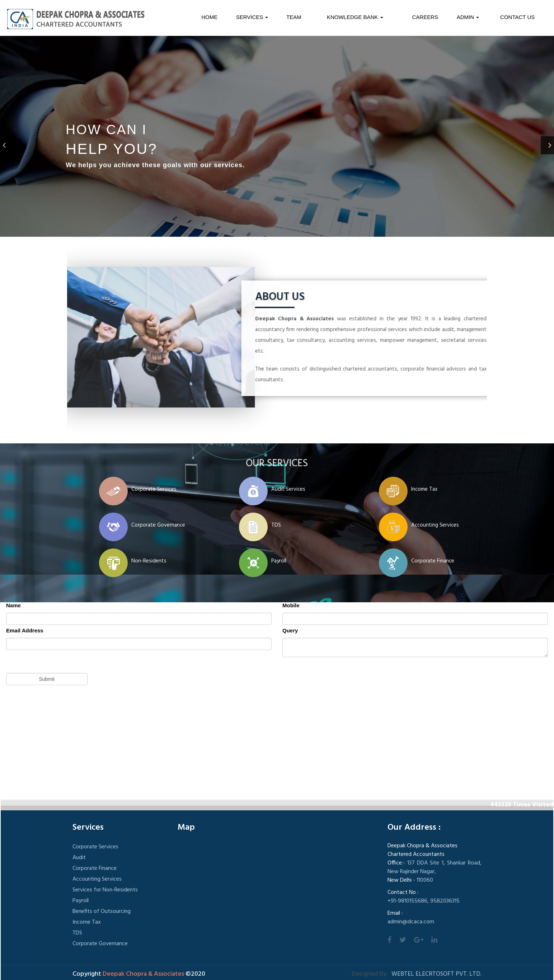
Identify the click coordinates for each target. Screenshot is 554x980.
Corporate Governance (158, 525)
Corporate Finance (433, 561)
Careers (425, 17)
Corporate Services (154, 489)
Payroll (279, 561)
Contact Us (517, 17)
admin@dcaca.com (411, 922)
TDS (276, 525)
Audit (79, 858)
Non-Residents (149, 561)
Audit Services (288, 489)
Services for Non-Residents (105, 890)
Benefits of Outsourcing (102, 911)
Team (294, 17)
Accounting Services (435, 525)
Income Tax (424, 489)
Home (209, 17)
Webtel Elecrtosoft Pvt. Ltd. (436, 974)
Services (252, 17)
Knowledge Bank (355, 17)
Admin (468, 17)
